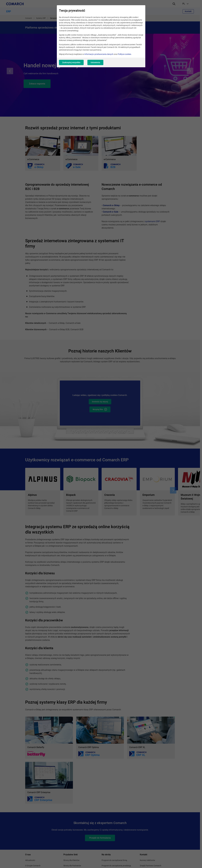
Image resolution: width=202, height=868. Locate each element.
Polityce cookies (124, 54)
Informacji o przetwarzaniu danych (99, 54)
